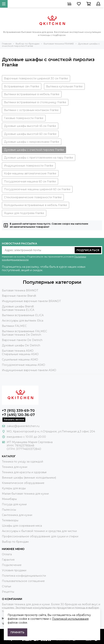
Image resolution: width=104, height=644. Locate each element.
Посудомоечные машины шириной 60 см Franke (37, 189)
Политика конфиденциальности (24, 576)
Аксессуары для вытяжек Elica (23, 321)
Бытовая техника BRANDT (20, 290)
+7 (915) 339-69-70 (18, 411)
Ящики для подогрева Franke (24, 213)
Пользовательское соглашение (23, 581)
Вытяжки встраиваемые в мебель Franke (32, 94)
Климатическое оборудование (23, 483)
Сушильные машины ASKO (20, 359)
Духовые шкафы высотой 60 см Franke (30, 134)
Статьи (6, 586)
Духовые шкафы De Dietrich (21, 345)
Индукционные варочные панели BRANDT (31, 301)
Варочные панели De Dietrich (22, 340)
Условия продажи (14, 570)
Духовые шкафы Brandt (18, 306)
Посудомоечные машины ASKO (24, 365)
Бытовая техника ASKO (18, 351)
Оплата (7, 554)
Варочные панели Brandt (19, 296)
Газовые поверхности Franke (24, 118)
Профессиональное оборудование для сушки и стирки (40, 536)
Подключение (12, 565)
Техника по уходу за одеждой (22, 462)
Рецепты (8, 592)
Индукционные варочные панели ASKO (29, 370)
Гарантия (8, 560)
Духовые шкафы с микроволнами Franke (32, 142)
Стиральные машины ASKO (20, 354)
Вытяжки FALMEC (14, 326)
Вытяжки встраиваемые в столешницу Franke (35, 102)
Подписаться (88, 250)
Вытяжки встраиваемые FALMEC (24, 331)
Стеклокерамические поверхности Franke (33, 197)
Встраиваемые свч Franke (22, 86)
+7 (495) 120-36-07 (18, 415)
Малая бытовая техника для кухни (25, 494)
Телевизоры (10, 520)
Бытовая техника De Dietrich (22, 335)
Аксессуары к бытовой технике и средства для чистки (39, 531)
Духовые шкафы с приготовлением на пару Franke (39, 158)
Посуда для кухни (14, 504)
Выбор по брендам (15, 542)
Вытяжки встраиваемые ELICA (23, 315)
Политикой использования (70, 619)
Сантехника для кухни (17, 515)
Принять (17, 632)
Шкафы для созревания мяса (22, 526)
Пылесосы (9, 510)
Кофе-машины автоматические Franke (30, 173)
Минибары (9, 499)
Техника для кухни (15, 467)
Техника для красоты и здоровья (24, 472)
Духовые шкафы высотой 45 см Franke (30, 126)
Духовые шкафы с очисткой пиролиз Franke (34, 150)
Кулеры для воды (14, 488)
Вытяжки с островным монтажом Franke (31, 110)
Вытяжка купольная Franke (64, 86)
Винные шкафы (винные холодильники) (29, 478)
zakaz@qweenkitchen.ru (23, 426)
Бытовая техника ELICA (18, 310)
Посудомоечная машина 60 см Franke (30, 181)
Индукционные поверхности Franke (29, 166)
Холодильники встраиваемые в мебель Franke (36, 205)
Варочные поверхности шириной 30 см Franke (36, 78)
